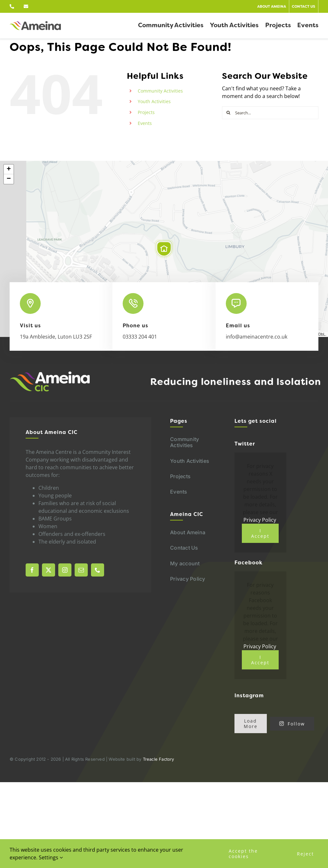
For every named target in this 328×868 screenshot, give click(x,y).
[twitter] (49, 570)
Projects (146, 112)
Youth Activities (154, 101)
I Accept (260, 533)
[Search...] (270, 113)
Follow (292, 724)
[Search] (228, 113)
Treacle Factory (159, 759)
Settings (51, 857)
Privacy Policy (260, 520)
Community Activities (160, 91)
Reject (305, 854)
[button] (164, 249)
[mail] (81, 570)
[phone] (98, 570)
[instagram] (65, 570)
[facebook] (32, 570)
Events (145, 123)
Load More (251, 724)
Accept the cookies (243, 854)
